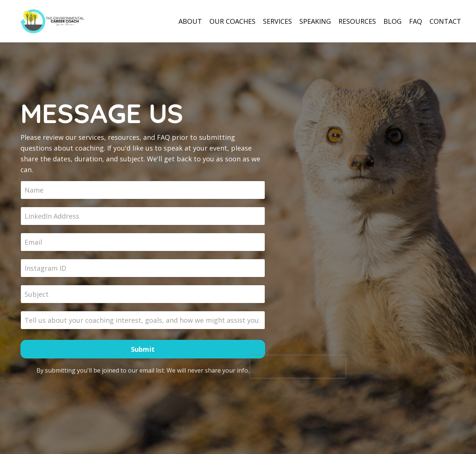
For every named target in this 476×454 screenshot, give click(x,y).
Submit (143, 349)
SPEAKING (315, 21)
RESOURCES (357, 21)
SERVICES (277, 21)
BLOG (393, 21)
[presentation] (298, 367)
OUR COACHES (232, 21)
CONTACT (445, 21)
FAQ (416, 21)
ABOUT (190, 21)
